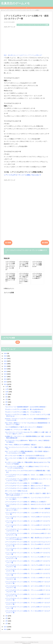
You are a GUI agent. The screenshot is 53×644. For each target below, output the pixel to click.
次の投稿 (8, 243)
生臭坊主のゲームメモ (15, 3)
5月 (7, 405)
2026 (6, 353)
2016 (6, 379)
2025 (6, 356)
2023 (6, 361)
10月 (7, 392)
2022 (6, 364)
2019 (6, 371)
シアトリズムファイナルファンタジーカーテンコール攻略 (33, 25)
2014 (6, 384)
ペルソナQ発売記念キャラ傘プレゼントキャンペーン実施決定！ (24, 427)
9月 (7, 394)
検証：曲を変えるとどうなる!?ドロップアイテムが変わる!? (23, 55)
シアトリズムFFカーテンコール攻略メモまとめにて (23, 175)
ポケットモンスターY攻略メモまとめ (16, 491)
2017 (6, 377)
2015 (6, 382)
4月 (7, 616)
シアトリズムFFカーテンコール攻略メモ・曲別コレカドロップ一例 (25, 488)
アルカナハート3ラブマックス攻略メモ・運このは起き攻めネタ (24, 409)
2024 (6, 358)
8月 (7, 397)
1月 (7, 624)
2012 (6, 629)
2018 (6, 374)
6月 (7, 402)
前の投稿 (45, 243)
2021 (6, 366)
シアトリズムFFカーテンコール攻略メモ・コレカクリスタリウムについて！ (28, 542)
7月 (7, 399)
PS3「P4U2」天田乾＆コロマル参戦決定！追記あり (21, 445)
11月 (7, 389)
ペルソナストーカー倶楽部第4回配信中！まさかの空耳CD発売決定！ (26, 407)
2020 (6, 369)
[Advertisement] (26, 40)
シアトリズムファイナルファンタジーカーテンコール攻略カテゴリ (26, 251)
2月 (7, 621)
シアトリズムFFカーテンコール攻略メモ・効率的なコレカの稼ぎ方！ (26, 502)
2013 (6, 627)
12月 (7, 386)
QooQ (29, 643)
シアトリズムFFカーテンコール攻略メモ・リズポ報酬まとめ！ (24, 483)
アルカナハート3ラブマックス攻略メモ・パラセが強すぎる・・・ (25, 412)
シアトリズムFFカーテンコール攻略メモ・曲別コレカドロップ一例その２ (27, 486)
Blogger (29, 637)
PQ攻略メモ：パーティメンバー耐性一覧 (17, 430)
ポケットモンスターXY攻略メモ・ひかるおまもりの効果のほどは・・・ (27, 456)
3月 (7, 618)
